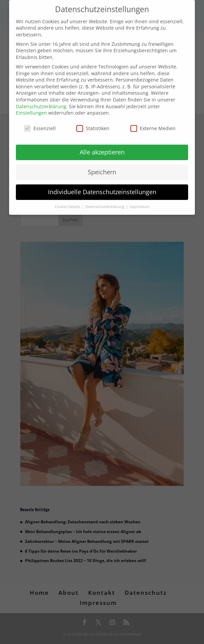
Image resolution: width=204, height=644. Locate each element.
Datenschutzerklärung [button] (105, 202)
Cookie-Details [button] (68, 202)
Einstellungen (31, 108)
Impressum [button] (139, 202)
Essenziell (40, 124)
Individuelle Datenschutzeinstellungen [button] (102, 187)
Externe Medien (153, 124)
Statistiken (93, 124)
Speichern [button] (102, 168)
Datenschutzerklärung (41, 102)
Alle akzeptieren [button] (102, 148)
